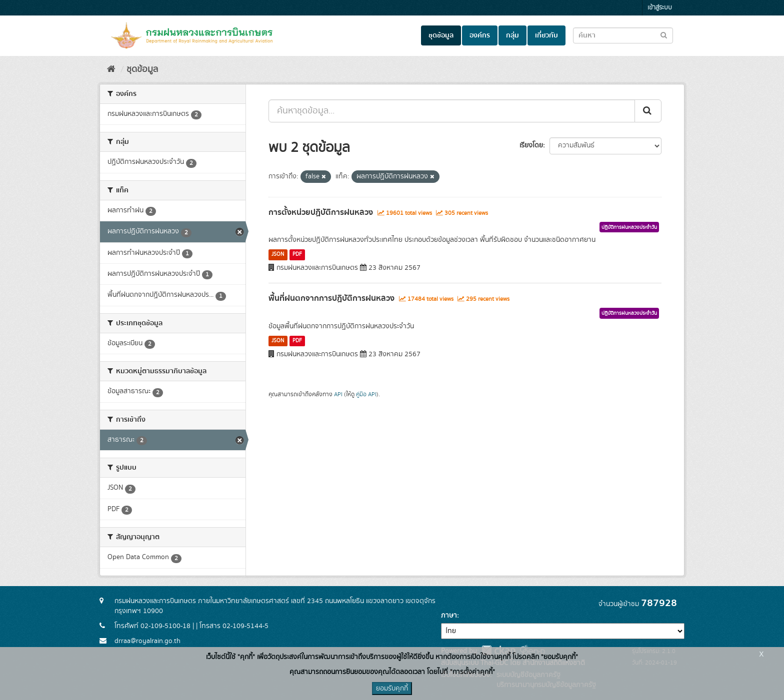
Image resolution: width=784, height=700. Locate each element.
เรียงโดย (531, 145)
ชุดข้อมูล (441, 35)
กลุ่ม (512, 35)
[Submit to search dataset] (664, 35)
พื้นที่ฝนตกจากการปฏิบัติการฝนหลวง (331, 298)
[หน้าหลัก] (111, 69)
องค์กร (480, 35)
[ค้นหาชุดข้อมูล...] (452, 111)
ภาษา (449, 616)
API (338, 394)
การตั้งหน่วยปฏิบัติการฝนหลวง (321, 212)
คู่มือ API (366, 394)
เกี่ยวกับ (546, 35)
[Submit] (648, 111)
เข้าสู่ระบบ (660, 8)
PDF (297, 254)
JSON (278, 254)
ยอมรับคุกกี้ (392, 689)
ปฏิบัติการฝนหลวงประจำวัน (629, 227)
